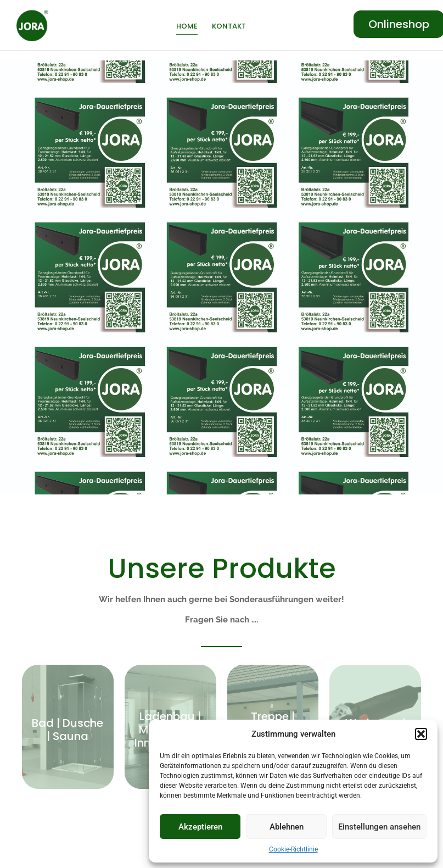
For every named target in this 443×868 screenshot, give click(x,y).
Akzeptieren (200, 827)
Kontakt (229, 26)
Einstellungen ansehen (379, 827)
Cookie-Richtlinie (293, 849)
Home (187, 26)
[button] (421, 734)
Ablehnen (287, 827)
